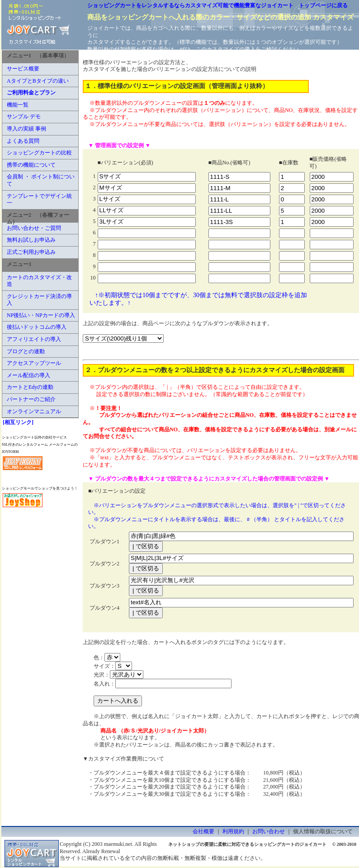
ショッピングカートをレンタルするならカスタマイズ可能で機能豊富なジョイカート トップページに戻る (217, 5)
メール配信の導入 (28, 375)
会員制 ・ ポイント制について (41, 180)
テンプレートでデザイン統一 (39, 200)
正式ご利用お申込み (31, 252)
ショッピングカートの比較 (39, 153)
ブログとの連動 (26, 351)
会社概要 (203, 831)
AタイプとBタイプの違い (38, 81)
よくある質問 (23, 141)
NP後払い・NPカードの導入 (41, 315)
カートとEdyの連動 (30, 387)
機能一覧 (18, 105)
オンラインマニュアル (34, 411)
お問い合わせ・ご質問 (34, 228)
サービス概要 (23, 69)
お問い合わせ (269, 831)
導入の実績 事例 (26, 129)
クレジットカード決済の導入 (39, 300)
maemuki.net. (119, 844)
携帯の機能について (31, 165)
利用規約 (233, 831)
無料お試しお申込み (31, 240)
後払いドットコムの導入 (37, 327)
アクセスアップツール (34, 363)
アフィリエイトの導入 (34, 339)
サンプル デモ (24, 117)
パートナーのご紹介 (31, 399)
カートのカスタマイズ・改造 (39, 281)
